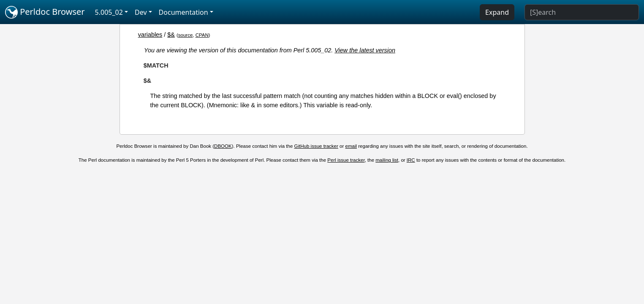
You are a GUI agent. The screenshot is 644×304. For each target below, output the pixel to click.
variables (150, 35)
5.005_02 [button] (109, 12)
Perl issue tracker (346, 160)
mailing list (387, 160)
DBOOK (223, 146)
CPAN (202, 35)
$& (171, 35)
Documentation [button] (183, 12)
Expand (497, 12)
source (186, 35)
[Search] (582, 12)
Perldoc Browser (45, 12)
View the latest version (365, 50)
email (351, 146)
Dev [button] (141, 12)
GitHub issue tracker (316, 146)
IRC (411, 160)
